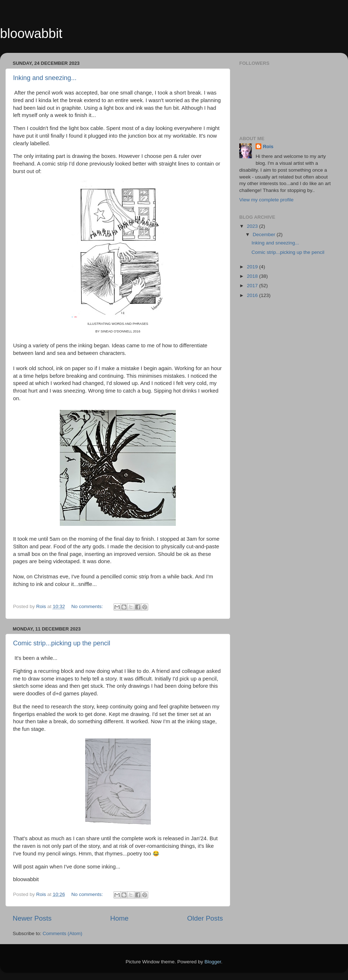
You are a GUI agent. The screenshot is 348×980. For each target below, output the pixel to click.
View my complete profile (266, 200)
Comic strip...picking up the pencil (62, 643)
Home (119, 918)
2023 (253, 226)
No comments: (88, 606)
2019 (253, 267)
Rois (268, 146)
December (265, 234)
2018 (253, 276)
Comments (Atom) (63, 933)
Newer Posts (32, 918)
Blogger (213, 962)
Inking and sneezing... (45, 78)
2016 (253, 295)
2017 (253, 286)
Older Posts (205, 918)
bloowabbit (31, 33)
